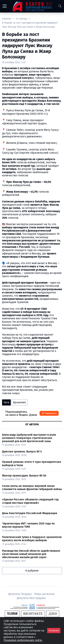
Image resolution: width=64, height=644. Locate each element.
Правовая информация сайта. (23, 640)
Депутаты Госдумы (20, 594)
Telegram (12, 614)
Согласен (54, 631)
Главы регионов (44, 594)
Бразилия (19, 402)
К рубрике (32, 571)
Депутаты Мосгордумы (31, 598)
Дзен (53, 614)
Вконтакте (33, 614)
